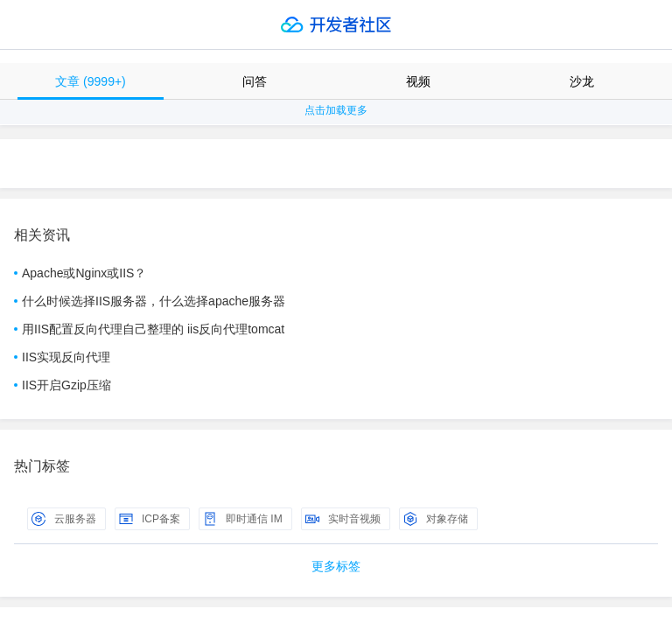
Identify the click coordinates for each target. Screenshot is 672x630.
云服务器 (64, 519)
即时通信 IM (243, 519)
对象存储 (436, 519)
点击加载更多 (336, 110)
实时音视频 (343, 519)
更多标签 (336, 566)
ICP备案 (150, 519)
